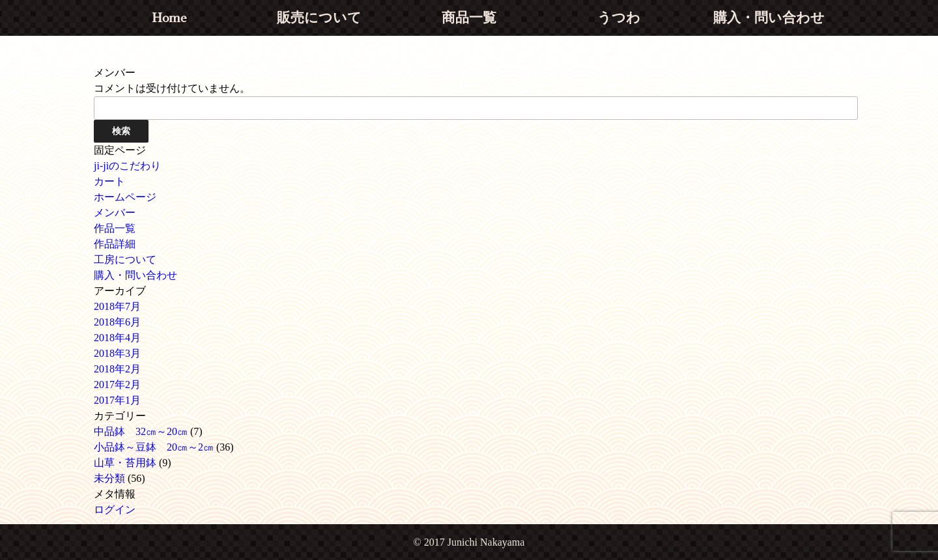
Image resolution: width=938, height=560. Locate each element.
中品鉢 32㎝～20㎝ (141, 431)
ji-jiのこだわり (127, 166)
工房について (125, 259)
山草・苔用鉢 (125, 463)
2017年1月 (117, 400)
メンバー (115, 213)
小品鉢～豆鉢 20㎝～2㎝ (154, 447)
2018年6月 (117, 322)
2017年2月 (117, 385)
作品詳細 (115, 244)
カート (109, 181)
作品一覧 (115, 228)
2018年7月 (117, 306)
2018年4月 (117, 338)
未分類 (109, 478)
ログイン (115, 510)
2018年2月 (117, 369)
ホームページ (125, 197)
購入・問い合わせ (135, 275)
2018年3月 (117, 353)
